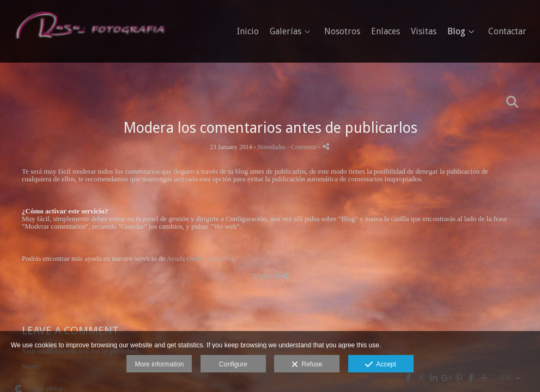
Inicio (248, 32)
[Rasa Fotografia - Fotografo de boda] (90, 29)
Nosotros (342, 32)
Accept (381, 365)
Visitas (424, 32)
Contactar (507, 32)
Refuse (307, 365)
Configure (233, 364)
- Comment (302, 147)
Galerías (286, 32)
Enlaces (386, 32)
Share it (270, 276)
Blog (456, 32)
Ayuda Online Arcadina (200, 258)
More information (159, 364)
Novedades (271, 147)
